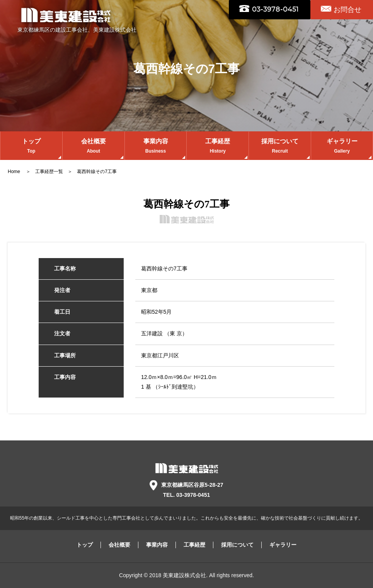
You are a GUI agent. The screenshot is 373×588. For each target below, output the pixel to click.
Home (14, 172)
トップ (31, 147)
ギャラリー (342, 147)
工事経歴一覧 (49, 172)
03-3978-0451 (275, 10)
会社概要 (94, 147)
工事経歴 (218, 147)
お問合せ (347, 10)
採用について (280, 147)
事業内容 (156, 147)
